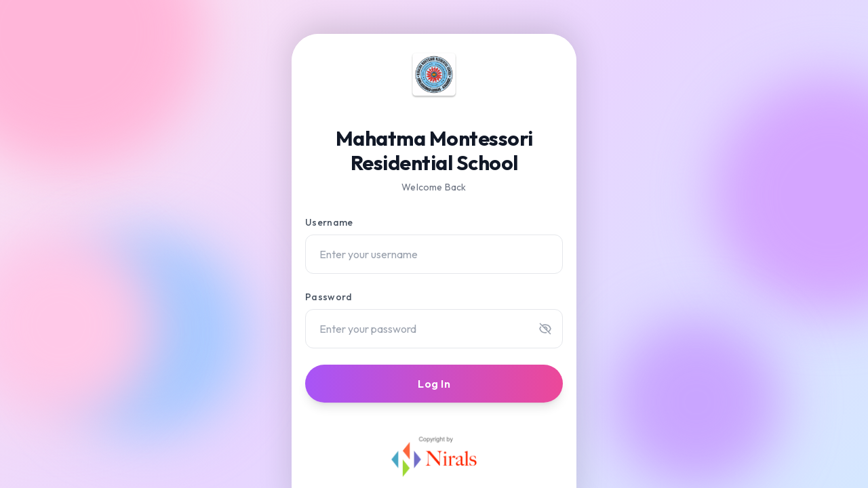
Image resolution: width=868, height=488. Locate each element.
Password (329, 297)
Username (329, 222)
